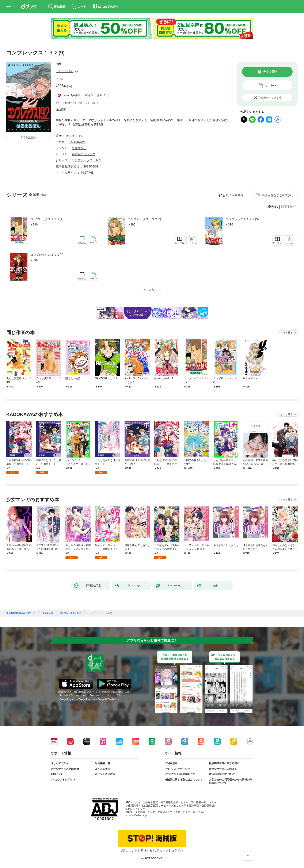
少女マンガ (79, 148)
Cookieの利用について (222, 774)
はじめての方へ (60, 763)
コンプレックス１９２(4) (47, 255)
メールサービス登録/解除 (65, 769)
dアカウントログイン (63, 780)
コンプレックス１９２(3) (242, 219)
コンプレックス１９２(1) (47, 219)
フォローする (76, 71)
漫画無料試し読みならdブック (21, 613)
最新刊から (289, 207)
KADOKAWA (77, 142)
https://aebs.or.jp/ (138, 815)
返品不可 (61, 109)
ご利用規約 (171, 763)
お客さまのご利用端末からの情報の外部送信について (231, 781)
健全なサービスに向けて (223, 769)
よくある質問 (103, 769)
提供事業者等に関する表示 (224, 763)
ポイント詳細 (94, 95)
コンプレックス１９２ (87, 160)
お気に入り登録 (233, 195)
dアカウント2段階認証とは (180, 774)
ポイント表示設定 (105, 774)
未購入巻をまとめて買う (278, 195)
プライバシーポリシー (177, 769)
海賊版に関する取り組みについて (184, 780)
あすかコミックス (84, 154)
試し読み (31, 138)
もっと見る (286, 333)
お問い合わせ (58, 774)
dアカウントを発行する (137, 850)
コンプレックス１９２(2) (145, 219)
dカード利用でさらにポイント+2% (75, 103)
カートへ (270, 85)
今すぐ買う (270, 72)
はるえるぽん (65, 71)
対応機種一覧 (103, 763)
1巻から (272, 207)
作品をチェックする (270, 97)
